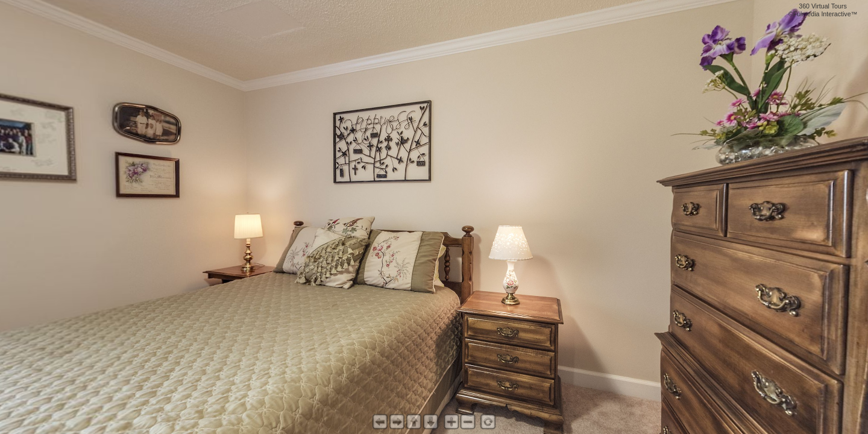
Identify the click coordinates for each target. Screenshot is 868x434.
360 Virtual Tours (823, 6)
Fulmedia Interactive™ (826, 14)
